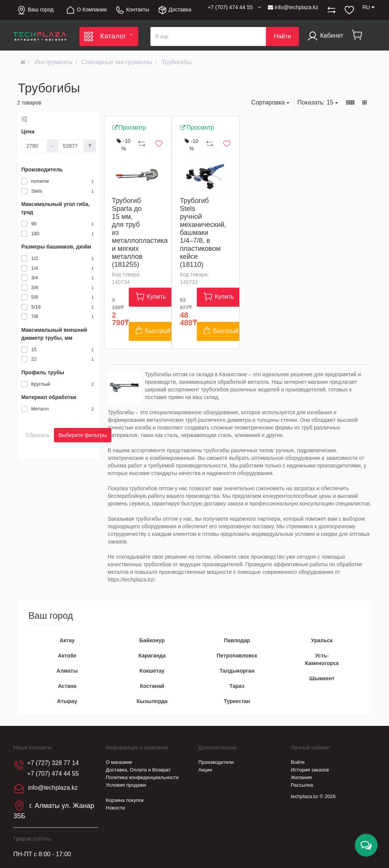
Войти (298, 762)
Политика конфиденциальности (142, 777)
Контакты (132, 10)
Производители (216, 762)
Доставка (175, 10)
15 (318, 102)
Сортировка (270, 102)
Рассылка (302, 785)
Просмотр (129, 128)
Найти (283, 36)
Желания (301, 777)
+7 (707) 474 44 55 (53, 774)
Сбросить (38, 435)
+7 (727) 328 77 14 (53, 763)
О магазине (119, 762)
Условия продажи (126, 785)
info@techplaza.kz (293, 7)
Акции (205, 770)
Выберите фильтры (83, 435)
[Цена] (34, 146)
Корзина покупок (125, 800)
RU (368, 7)
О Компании (86, 10)
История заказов (310, 770)
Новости (115, 808)
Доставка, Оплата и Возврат (138, 770)
